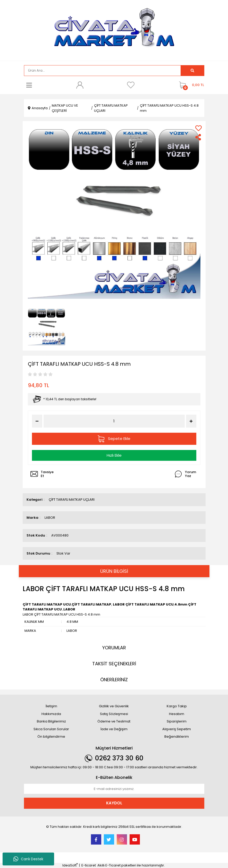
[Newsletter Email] (114, 789)
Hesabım (177, 714)
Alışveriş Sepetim (177, 729)
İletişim (51, 706)
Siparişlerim (177, 721)
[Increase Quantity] (191, 421)
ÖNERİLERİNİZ (114, 680)
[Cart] (190, 85)
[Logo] (114, 30)
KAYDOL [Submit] (114, 803)
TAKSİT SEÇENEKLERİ (114, 664)
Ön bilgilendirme (51, 737)
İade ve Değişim (114, 729)
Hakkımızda (51, 714)
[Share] (199, 137)
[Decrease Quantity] (37, 421)
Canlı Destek (28, 859)
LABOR (50, 518)
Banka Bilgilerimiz (51, 721)
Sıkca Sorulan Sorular (51, 729)
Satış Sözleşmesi (114, 714)
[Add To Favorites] (199, 128)
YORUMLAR (114, 648)
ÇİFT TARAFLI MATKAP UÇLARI (72, 500)
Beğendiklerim (177, 737)
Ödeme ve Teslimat (114, 721)
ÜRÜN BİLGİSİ (114, 571)
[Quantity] (114, 421)
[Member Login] (80, 85)
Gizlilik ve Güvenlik (114, 706)
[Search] (102, 71)
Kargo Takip (177, 706)
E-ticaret (89, 865)
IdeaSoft (70, 865)
